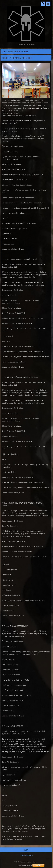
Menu (48, 4)
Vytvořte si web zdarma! (25, 865)
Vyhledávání (43, 4)
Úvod (4, 52)
